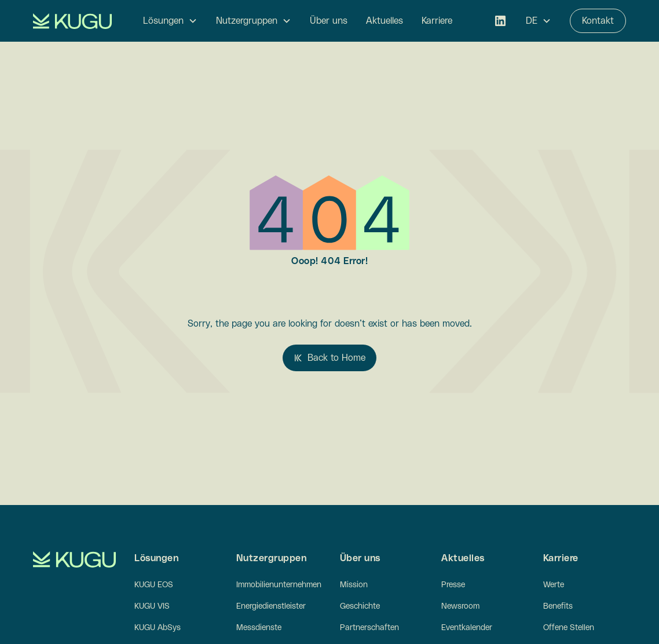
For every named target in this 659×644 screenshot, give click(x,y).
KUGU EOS (154, 585)
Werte (554, 585)
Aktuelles (385, 21)
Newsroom (460, 606)
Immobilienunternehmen (279, 585)
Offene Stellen (569, 628)
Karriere (437, 21)
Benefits (558, 606)
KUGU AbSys (158, 628)
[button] (170, 21)
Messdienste (259, 628)
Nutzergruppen (247, 21)
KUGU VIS (152, 606)
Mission (354, 585)
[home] (72, 21)
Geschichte (360, 606)
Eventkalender (467, 628)
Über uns (329, 21)
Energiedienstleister (271, 606)
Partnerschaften (369, 628)
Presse (453, 585)
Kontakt (598, 21)
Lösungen (163, 21)
